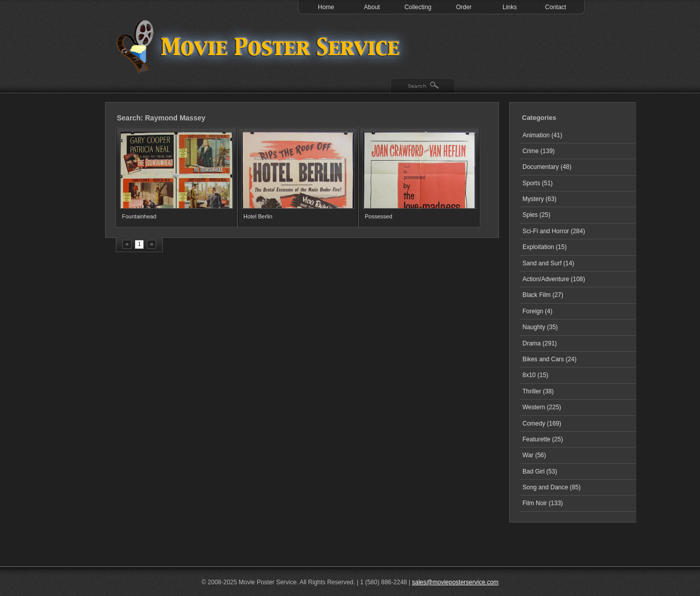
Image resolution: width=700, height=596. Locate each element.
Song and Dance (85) (552, 487)
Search (423, 86)
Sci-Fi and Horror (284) (554, 231)
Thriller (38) (538, 391)
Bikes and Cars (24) (549, 359)
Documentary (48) (547, 167)
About (372, 7)
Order (464, 7)
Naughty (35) (540, 327)
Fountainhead (139, 216)
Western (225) (542, 407)
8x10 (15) (535, 375)
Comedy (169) (542, 424)
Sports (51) (537, 183)
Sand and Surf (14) (548, 263)
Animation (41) (542, 135)
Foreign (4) (537, 311)
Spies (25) (536, 215)
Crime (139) (539, 151)
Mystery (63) (540, 199)
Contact (555, 7)
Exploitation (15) (545, 247)
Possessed (379, 216)
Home (326, 7)
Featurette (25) (543, 439)
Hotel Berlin (258, 216)
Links (510, 7)
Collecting (418, 7)
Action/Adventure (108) (554, 279)
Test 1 (261, 46)
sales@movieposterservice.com (456, 582)
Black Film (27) (543, 295)
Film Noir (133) (543, 503)
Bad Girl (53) (540, 471)
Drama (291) (540, 343)
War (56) (534, 455)
